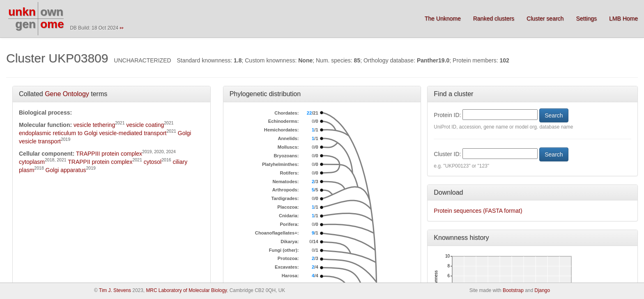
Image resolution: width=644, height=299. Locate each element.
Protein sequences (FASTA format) (478, 211)
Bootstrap (513, 290)
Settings (586, 18)
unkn (22, 12)
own (52, 12)
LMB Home (623, 18)
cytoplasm (32, 162)
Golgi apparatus (66, 170)
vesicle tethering (94, 125)
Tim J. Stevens (115, 290)
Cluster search (545, 18)
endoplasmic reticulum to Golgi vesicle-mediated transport (93, 133)
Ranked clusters (494, 18)
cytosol (153, 162)
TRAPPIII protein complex (109, 154)
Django (542, 290)
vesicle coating (145, 125)
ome (52, 24)
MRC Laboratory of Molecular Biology (186, 290)
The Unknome (443, 18)
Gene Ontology (67, 94)
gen (25, 24)
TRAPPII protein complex (100, 162)
